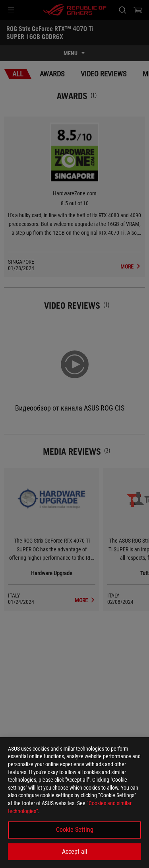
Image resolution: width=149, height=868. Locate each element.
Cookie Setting (75, 830)
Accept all (75, 851)
